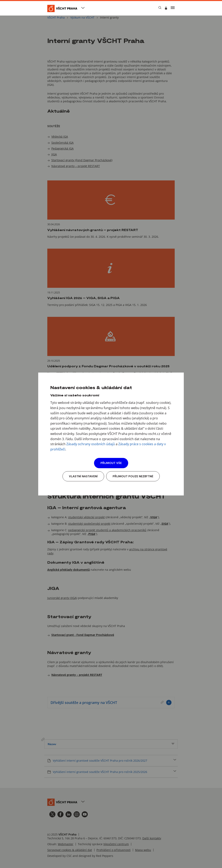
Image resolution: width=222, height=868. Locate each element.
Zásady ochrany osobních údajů (91, 444)
